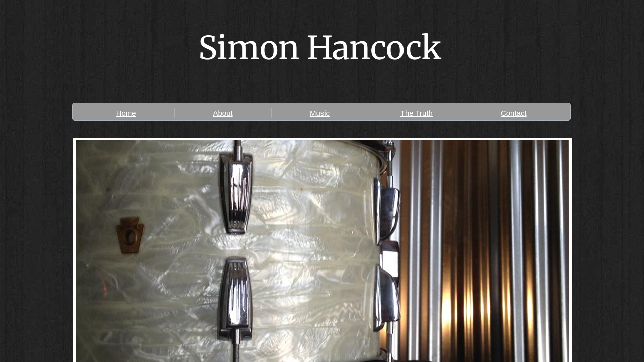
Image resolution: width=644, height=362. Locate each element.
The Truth (417, 113)
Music (320, 113)
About (223, 113)
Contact (514, 113)
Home (126, 113)
